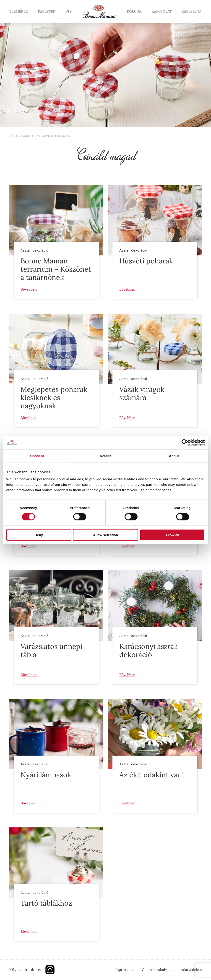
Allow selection (105, 535)
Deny (39, 535)
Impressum (124, 970)
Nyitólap (99, 12)
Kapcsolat (162, 12)
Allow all (172, 535)
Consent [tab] (37, 456)
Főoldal (22, 136)
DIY (68, 12)
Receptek (47, 12)
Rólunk (134, 12)
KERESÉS (189, 12)
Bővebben (29, 289)
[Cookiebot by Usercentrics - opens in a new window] (185, 442)
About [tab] (174, 456)
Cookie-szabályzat (157, 970)
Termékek (19, 12)
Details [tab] (106, 456)
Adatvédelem (191, 970)
